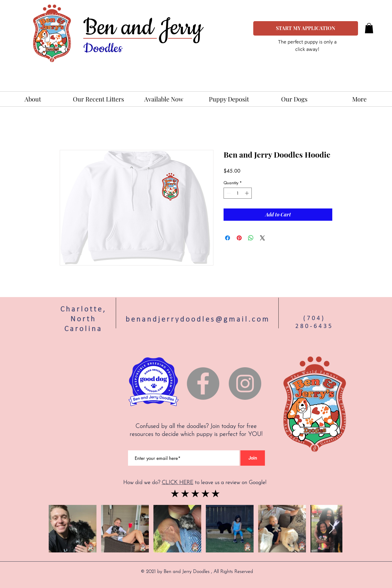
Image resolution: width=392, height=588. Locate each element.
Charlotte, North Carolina (83, 319)
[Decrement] (228, 193)
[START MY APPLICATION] (306, 28)
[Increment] (247, 193)
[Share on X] (262, 238)
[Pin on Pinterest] (239, 238)
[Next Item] (332, 528)
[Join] (253, 458)
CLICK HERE (177, 483)
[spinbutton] (238, 193)
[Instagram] (245, 384)
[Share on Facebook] (228, 238)
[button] (369, 28)
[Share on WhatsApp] (251, 238)
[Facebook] (203, 384)
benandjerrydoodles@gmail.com (198, 319)
